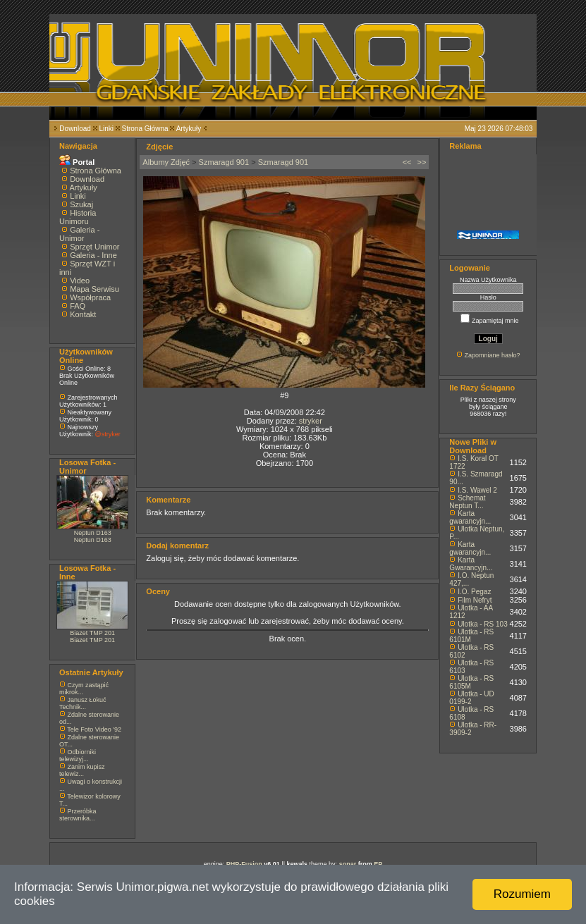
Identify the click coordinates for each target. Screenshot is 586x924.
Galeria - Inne (93, 255)
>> (422, 162)
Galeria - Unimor (79, 234)
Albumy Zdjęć (166, 162)
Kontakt (83, 314)
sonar (348, 864)
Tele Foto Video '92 (94, 729)
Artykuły (189, 129)
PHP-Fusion (244, 864)
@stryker (108, 434)
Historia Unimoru (78, 217)
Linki (106, 129)
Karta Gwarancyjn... (471, 564)
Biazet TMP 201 (92, 633)
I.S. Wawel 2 (477, 490)
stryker (311, 421)
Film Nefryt (475, 600)
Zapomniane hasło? (492, 355)
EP (378, 864)
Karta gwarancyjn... (470, 517)
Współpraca (90, 297)
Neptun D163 (93, 533)
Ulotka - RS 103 (483, 624)
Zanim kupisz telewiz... (82, 770)
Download (75, 129)
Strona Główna (145, 129)
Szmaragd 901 (224, 162)
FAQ (78, 306)
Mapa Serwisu (94, 289)
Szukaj (81, 204)
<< (407, 162)
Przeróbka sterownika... (78, 815)
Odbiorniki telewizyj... (78, 756)
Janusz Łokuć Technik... (83, 703)
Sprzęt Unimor (94, 247)
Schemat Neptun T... (467, 502)
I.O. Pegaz (474, 592)
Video (80, 281)
